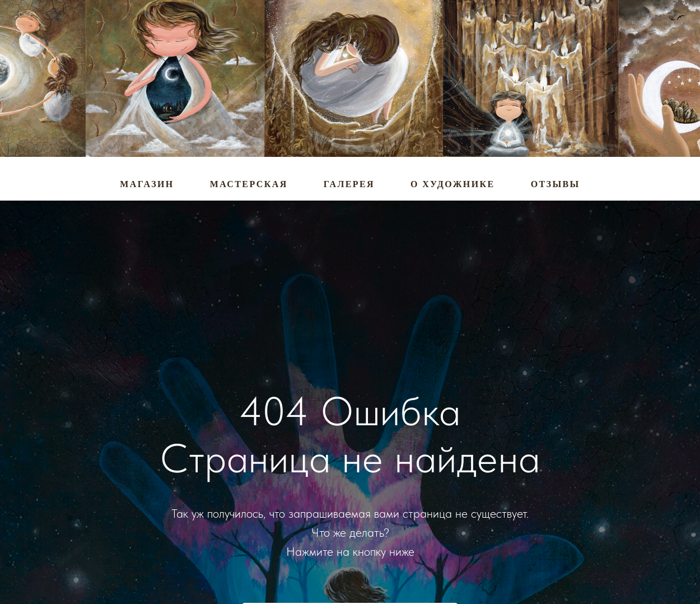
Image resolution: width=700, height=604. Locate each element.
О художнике (453, 184)
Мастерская (249, 184)
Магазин (147, 184)
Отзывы (556, 184)
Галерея (349, 184)
